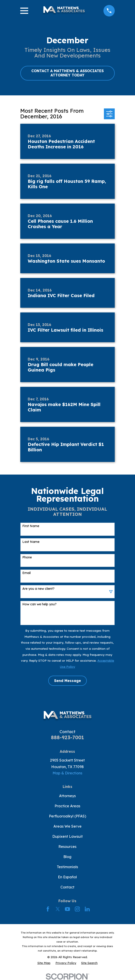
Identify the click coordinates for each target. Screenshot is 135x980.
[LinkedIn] (87, 909)
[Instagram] (77, 909)
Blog (67, 857)
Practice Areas (67, 806)
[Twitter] (58, 909)
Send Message (67, 681)
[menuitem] (44, 963)
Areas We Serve (67, 826)
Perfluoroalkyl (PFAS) (67, 816)
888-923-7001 (67, 737)
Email (26, 573)
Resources (67, 847)
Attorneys (67, 796)
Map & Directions (67, 773)
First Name (31, 526)
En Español (67, 877)
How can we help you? (39, 604)
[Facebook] (48, 909)
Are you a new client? (38, 589)
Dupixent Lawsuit (67, 836)
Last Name (31, 542)
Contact (67, 887)
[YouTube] (67, 909)
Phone (27, 557)
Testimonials (67, 867)
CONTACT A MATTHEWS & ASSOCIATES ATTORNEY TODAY (67, 73)
